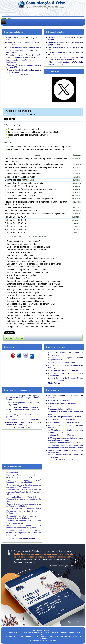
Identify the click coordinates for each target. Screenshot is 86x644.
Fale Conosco (37, 630)
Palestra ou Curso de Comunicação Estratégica (65, 367)
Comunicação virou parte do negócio (21, 171)
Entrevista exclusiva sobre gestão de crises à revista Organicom (35, 287)
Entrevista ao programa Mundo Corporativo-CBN (65, 359)
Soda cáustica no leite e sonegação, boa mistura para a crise (34, 264)
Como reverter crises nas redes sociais (64, 422)
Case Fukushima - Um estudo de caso (64, 420)
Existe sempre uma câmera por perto (23, 292)
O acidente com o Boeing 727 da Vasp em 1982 (65, 426)
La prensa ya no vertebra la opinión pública (24, 416)
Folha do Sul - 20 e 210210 (17, 233)
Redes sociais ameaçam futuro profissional (26, 261)
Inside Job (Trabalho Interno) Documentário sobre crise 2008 (24, 481)
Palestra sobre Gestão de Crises (62, 363)
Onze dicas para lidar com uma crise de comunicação (31, 304)
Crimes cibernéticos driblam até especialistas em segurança (34, 281)
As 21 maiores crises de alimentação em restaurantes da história (65, 431)
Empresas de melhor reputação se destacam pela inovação (33, 284)
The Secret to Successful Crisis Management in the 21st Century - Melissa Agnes (24, 511)
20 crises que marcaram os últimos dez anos (65, 413)
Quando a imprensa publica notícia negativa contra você (32, 258)
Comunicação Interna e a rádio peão (24, 129)
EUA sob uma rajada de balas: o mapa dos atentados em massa (65, 439)
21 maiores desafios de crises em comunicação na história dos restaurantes (65, 447)
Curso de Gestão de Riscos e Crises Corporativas (65, 374)
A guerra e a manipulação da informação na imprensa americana (33, 167)
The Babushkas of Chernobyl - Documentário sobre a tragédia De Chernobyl (24, 499)
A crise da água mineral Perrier (61, 435)
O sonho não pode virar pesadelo (19, 180)
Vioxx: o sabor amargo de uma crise (21, 211)
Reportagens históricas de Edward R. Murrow (28, 135)
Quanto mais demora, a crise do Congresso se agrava (31, 312)
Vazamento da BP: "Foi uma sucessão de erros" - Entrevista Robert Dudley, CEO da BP (24, 410)
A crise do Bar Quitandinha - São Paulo (64, 443)
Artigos (46, 630)
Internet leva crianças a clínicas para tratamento (28, 324)
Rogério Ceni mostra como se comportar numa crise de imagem (35, 318)
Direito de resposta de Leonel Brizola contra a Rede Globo (34, 132)
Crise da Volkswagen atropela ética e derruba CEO (24, 66)
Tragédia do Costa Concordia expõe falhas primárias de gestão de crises (24, 56)
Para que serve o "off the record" (21, 255)
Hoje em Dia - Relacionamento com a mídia (24, 183)
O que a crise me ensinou (18, 252)
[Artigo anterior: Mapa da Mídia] (9, 338)
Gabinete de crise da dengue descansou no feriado (30, 295)
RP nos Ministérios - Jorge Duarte (20, 196)
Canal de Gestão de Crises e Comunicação (65, 354)
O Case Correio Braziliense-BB (18, 207)
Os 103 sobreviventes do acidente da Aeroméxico (65, 456)
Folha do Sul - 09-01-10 (15, 229)
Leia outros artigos (24, 427)
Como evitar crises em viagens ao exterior (24, 39)
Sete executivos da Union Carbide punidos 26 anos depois (33, 321)
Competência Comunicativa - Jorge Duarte (24, 192)
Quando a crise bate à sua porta (21, 310)
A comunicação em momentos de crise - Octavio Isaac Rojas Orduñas (36, 214)
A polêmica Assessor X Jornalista (22, 275)
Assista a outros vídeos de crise (22, 539)
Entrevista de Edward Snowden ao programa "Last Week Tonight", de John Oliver (24, 492)
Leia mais (24, 75)
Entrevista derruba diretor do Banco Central (26, 250)
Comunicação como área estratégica (23, 244)
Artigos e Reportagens (19, 111)
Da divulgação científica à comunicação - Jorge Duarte (29, 199)
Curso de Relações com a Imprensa (63, 370)
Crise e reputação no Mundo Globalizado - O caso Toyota (24, 43)
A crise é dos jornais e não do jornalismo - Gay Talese (24, 404)
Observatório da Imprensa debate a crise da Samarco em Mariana (24, 505)
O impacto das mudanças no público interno (26, 301)
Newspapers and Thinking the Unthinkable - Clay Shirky (24, 423)
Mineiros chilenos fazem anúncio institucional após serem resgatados (24, 527)
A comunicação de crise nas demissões (24, 241)
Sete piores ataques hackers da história (64, 417)
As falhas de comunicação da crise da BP (24, 47)
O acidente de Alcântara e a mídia (20, 177)
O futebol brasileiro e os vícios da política (25, 298)
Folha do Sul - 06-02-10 (15, 223)
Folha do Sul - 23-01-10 (15, 217)
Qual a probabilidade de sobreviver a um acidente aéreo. (65, 452)
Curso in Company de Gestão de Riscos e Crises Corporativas (65, 379)
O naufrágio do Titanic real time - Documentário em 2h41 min (24, 517)
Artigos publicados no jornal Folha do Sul (25, 267)
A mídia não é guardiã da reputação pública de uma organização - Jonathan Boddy (24, 398)
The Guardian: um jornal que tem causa (23, 420)
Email (33, 115)
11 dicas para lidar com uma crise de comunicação (24, 51)
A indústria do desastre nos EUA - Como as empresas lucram (24, 522)
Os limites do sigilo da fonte (19, 307)
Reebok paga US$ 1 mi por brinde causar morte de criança (33, 315)
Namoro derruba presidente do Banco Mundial (27, 272)
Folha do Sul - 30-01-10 (15, 220)
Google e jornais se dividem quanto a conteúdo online (31, 327)
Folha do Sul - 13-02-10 (15, 226)
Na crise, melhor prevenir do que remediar (23, 174)
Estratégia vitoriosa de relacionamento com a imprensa (31, 290)
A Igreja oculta (12, 472)
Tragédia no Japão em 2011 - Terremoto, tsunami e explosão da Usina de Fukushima (24, 533)
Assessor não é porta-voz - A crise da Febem (27, 270)
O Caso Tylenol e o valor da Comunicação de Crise (65, 397)
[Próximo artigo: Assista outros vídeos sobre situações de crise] (19, 338)
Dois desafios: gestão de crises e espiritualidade (24, 61)
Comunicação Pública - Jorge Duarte (21, 186)
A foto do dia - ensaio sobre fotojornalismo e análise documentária (34, 164)
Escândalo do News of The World (62, 403)
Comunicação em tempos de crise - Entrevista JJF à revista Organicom (39, 147)
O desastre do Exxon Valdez (60, 409)
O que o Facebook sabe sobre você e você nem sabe (24, 71)
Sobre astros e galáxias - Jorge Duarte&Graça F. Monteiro (30, 189)
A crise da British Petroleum (60, 401)
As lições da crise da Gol (18, 278)
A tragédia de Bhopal (57, 406)
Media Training (54, 383)
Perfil (52, 630)
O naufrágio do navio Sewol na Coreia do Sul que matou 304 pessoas (24, 486)
